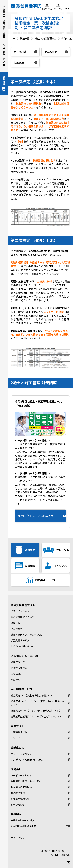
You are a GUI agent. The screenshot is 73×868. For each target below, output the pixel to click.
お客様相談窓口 (19, 793)
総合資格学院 (26, 6)
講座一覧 (25, 38)
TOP (13, 38)
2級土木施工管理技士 (45, 38)
